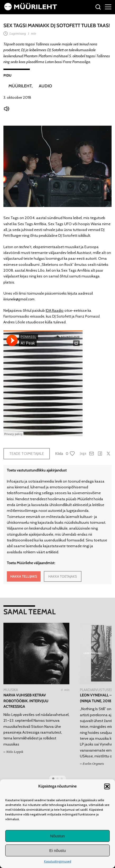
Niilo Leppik (15, 752)
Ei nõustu (58, 850)
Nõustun (57, 836)
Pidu (7, 75)
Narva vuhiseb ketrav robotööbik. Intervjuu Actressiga (26, 701)
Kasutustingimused (58, 861)
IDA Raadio (55, 310)
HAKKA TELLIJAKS (24, 576)
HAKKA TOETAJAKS (63, 576)
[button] (107, 786)
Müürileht (20, 86)
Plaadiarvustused (97, 690)
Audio (45, 86)
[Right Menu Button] (108, 7)
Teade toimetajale (27, 454)
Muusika (11, 690)
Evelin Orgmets (93, 764)
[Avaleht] (31, 9)
